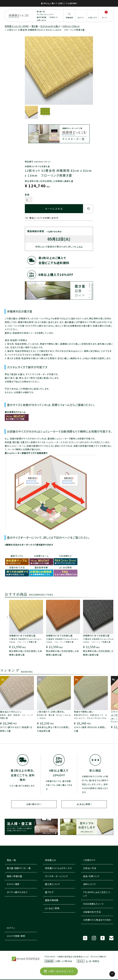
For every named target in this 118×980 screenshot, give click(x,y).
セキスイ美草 (13, 884)
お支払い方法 (90, 868)
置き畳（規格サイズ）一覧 (19, 868)
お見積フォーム (41, 556)
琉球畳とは (50, 860)
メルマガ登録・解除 (16, 936)
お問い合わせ (42, 20)
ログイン (11, 928)
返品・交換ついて (91, 876)
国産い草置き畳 (14, 876)
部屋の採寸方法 (17, 567)
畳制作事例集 (42, 17)
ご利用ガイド (53, 17)
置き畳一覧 (41, 11)
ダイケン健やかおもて (17, 892)
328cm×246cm (71, 26)
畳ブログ (49, 892)
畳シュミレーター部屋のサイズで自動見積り (26, 453)
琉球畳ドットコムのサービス (58, 868)
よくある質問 (65, 567)
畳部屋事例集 (41, 567)
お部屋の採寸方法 (92, 912)
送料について (90, 884)
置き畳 (35, 26)
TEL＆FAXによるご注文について (97, 894)
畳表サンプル (17, 556)
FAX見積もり (66, 556)
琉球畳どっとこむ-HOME (17, 26)
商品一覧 (11, 860)
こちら (80, 247)
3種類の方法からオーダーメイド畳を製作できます (29, 545)
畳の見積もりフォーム (15, 412)
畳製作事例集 (52, 900)
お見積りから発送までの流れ (97, 920)
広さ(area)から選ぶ (50, 26)
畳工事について (53, 884)
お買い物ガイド (33, 804)
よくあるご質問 (83, 804)
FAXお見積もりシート (94, 904)
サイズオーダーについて (45, 14)
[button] (7, 619)
